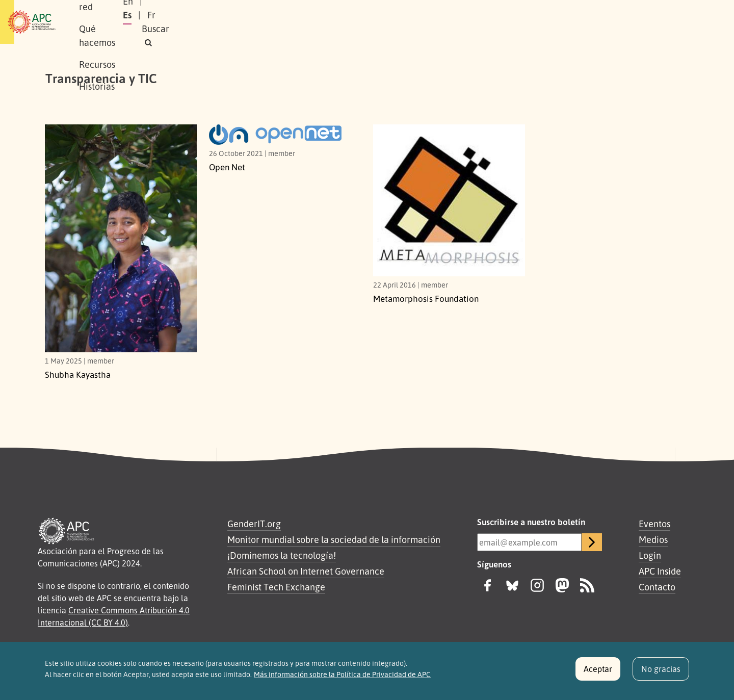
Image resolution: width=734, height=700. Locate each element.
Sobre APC (130, 22)
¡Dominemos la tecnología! (282, 555)
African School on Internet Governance (306, 571)
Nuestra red (191, 22)
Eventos (654, 524)
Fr (607, 22)
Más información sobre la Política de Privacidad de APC (342, 678)
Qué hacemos (257, 22)
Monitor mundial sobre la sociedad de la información (334, 539)
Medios (653, 539)
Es (583, 22)
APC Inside (660, 571)
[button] (670, 22)
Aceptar (598, 672)
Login (650, 555)
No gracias (661, 672)
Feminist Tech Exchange (276, 587)
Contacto (657, 587)
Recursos (318, 22)
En (558, 22)
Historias (370, 22)
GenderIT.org (254, 524)
